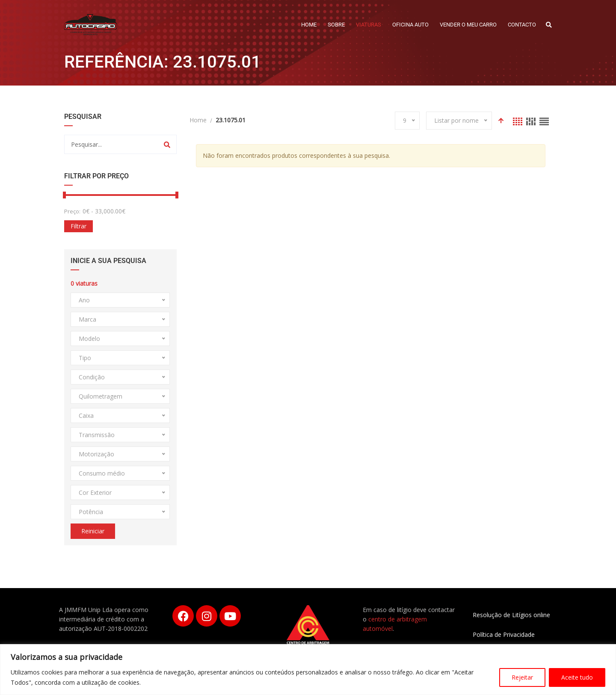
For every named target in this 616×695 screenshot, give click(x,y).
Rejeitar (522, 677)
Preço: (72, 211)
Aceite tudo (577, 677)
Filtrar (78, 226)
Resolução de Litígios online (511, 615)
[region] (308, 670)
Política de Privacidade (504, 634)
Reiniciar (93, 531)
